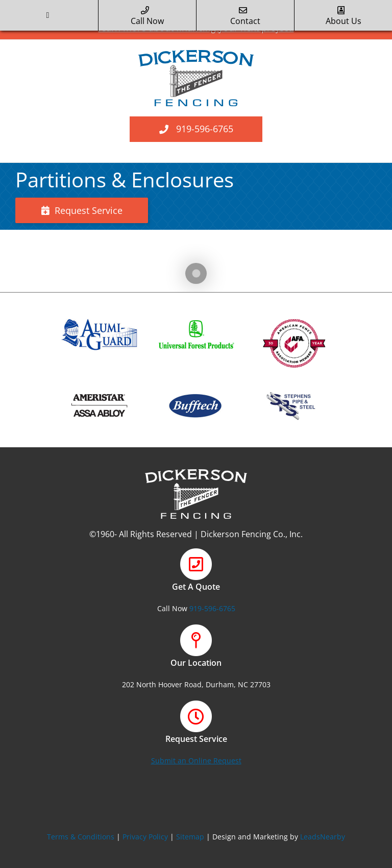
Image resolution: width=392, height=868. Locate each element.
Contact (245, 16)
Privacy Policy (145, 837)
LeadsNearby (323, 837)
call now (147, 16)
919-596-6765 (205, 129)
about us (344, 16)
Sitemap (190, 837)
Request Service (82, 210)
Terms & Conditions (81, 837)
